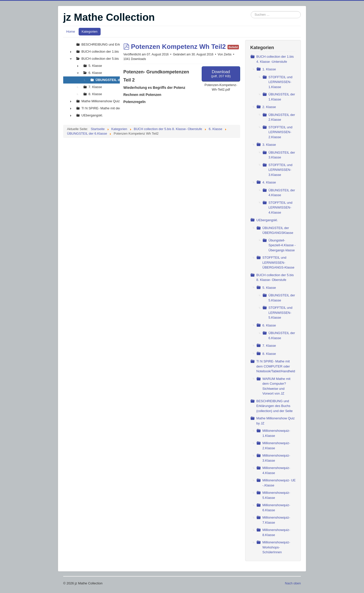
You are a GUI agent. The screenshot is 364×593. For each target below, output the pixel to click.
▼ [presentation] (71, 59)
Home (71, 32)
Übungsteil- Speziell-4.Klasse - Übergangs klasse (282, 245)
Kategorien (90, 32)
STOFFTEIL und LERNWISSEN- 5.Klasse (280, 313)
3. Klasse (269, 145)
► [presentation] (71, 52)
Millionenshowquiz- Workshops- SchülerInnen (276, 547)
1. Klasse (269, 69)
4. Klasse (269, 182)
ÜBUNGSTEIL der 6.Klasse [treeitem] (116, 80)
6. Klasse (269, 325)
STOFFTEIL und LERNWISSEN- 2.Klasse (280, 132)
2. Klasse (269, 107)
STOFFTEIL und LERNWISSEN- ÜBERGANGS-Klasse (278, 262)
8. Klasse (269, 354)
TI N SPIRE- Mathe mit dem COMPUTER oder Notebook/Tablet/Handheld (276, 366)
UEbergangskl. (267, 220)
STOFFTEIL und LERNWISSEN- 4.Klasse (280, 208)
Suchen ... (251, 11)
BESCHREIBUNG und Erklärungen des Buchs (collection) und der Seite (275, 406)
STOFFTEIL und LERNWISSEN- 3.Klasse (280, 170)
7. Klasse (269, 346)
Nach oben (293, 583)
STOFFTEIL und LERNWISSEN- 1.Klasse (280, 82)
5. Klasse (269, 288)
